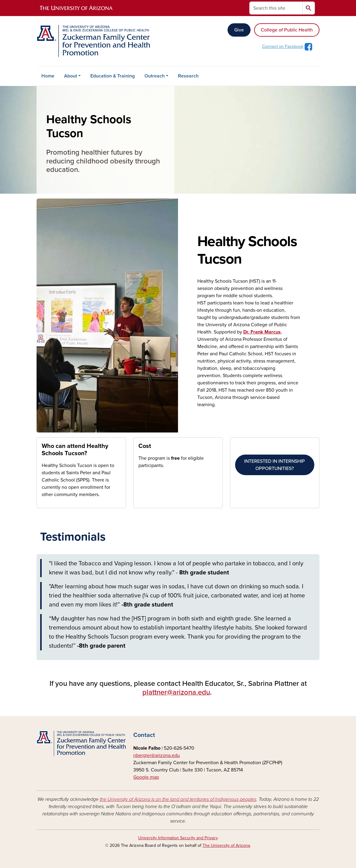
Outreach (155, 76)
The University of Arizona (226, 845)
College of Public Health (287, 30)
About (71, 76)
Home (48, 76)
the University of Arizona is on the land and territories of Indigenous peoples (178, 799)
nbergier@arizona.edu (157, 755)
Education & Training (113, 76)
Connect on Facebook (283, 46)
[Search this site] (276, 8)
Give (239, 30)
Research (188, 76)
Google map (146, 777)
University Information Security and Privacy (178, 838)
